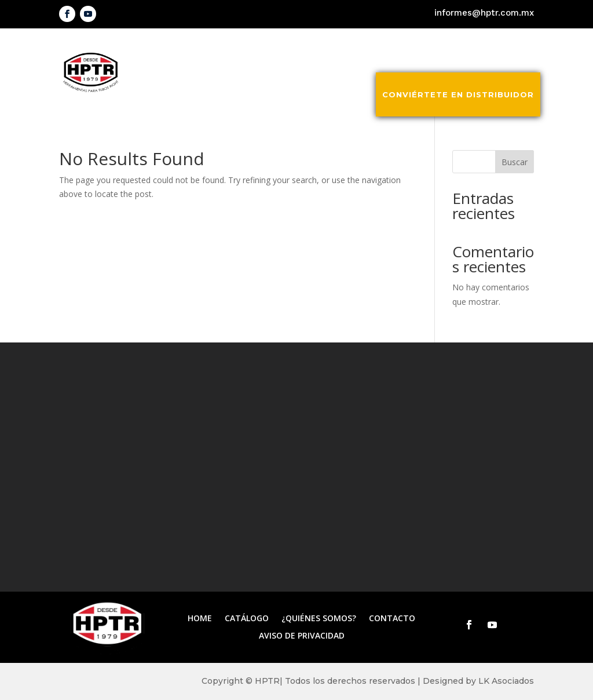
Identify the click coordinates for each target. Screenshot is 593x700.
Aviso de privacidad (302, 636)
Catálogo (341, 50)
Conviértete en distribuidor (458, 94)
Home (200, 619)
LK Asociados (506, 681)
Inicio (288, 50)
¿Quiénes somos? (424, 50)
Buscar (515, 162)
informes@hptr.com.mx (484, 13)
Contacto (507, 50)
